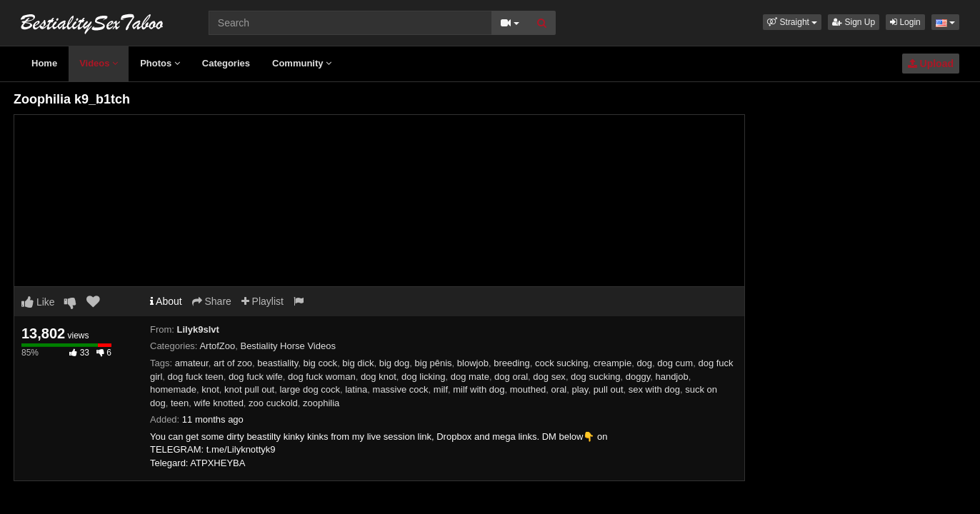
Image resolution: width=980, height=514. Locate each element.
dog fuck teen (196, 377)
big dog (395, 363)
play (580, 389)
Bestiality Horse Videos (287, 346)
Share (212, 301)
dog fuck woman (322, 377)
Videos (99, 63)
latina (356, 389)
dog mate (470, 377)
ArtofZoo (217, 346)
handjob (671, 377)
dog (644, 363)
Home (44, 63)
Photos (160, 63)
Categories (226, 63)
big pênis (434, 363)
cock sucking (561, 363)
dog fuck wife (256, 377)
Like (38, 302)
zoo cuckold (273, 403)
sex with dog (654, 389)
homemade (173, 389)
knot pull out (249, 389)
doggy (638, 377)
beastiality (277, 363)
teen (180, 403)
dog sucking (595, 377)
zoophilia (321, 403)
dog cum (675, 363)
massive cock (401, 389)
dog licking (423, 377)
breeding (512, 363)
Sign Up (854, 22)
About (166, 301)
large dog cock (310, 389)
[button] (792, 22)
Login (905, 22)
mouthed (528, 389)
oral (559, 389)
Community (302, 63)
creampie (612, 363)
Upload (931, 64)
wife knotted (218, 403)
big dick (358, 363)
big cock (320, 363)
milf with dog (479, 389)
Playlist (262, 301)
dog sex (549, 377)
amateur (192, 363)
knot (210, 389)
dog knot (379, 377)
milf (441, 389)
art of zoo (233, 363)
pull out (609, 389)
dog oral (511, 377)
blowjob (473, 363)
